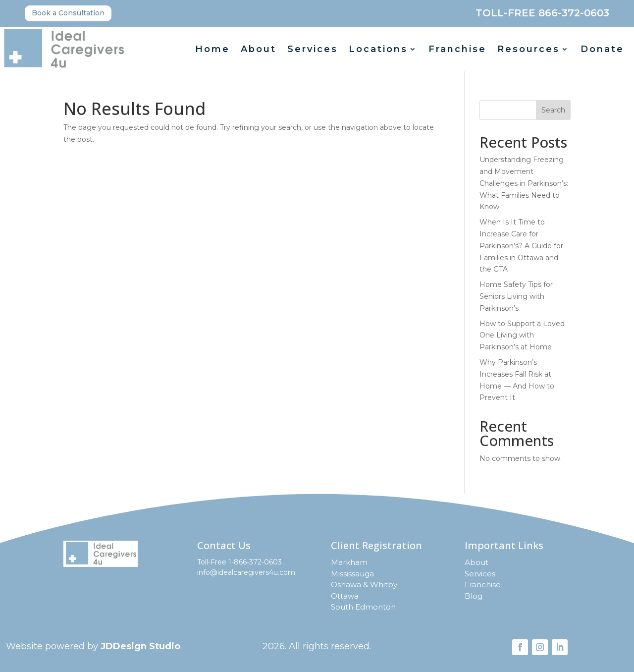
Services (313, 50)
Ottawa (345, 596)
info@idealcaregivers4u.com (246, 572)
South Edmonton (363, 607)
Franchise (457, 50)
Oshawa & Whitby (364, 585)
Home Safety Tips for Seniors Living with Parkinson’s (516, 296)
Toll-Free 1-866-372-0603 (239, 562)
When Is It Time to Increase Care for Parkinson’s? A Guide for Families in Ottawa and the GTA (521, 246)
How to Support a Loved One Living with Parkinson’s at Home (522, 336)
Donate (602, 50)
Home (212, 50)
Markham (349, 562)
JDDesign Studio (140, 646)
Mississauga (352, 574)
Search (553, 110)
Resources (528, 50)
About (259, 50)
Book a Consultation (68, 13)
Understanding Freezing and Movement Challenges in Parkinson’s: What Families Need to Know (524, 183)
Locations (378, 50)
